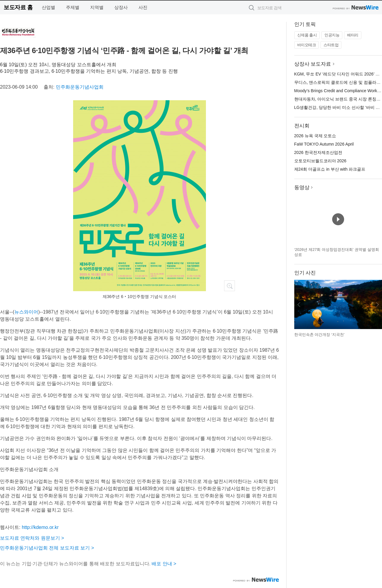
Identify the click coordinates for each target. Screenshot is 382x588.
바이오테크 (307, 45)
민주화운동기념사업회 (80, 87)
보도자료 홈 (18, 7)
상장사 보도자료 (313, 64)
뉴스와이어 (26, 312)
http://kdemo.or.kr (40, 527)
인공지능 (332, 35)
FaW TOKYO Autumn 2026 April (324, 144)
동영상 (302, 187)
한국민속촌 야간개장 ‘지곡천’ (319, 335)
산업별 (48, 7)
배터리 (353, 35)
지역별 (97, 7)
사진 (143, 7)
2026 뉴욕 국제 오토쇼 (315, 136)
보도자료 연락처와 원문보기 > (32, 538)
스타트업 (331, 45)
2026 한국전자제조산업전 (318, 152)
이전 (299, 305)
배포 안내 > (164, 564)
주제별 (73, 7)
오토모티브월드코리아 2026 (320, 161)
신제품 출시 (307, 35)
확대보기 (229, 286)
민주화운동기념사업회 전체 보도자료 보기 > (47, 548)
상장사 (121, 7)
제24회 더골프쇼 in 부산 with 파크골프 (330, 169)
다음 (377, 305)
